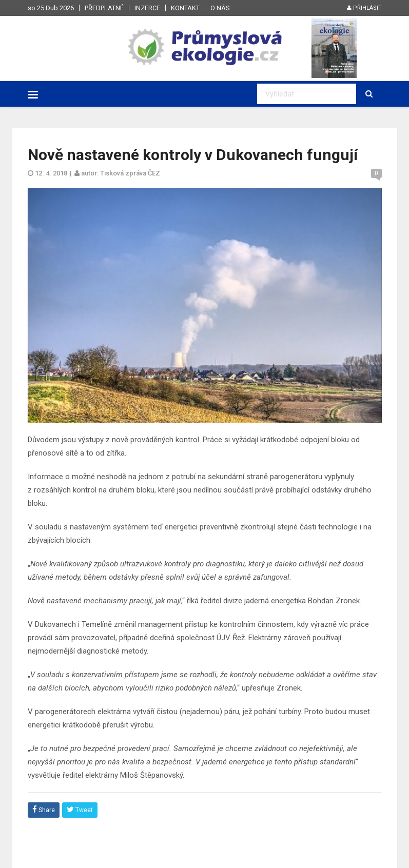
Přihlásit (364, 8)
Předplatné (104, 8)
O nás (220, 8)
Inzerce (147, 8)
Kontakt (185, 8)
